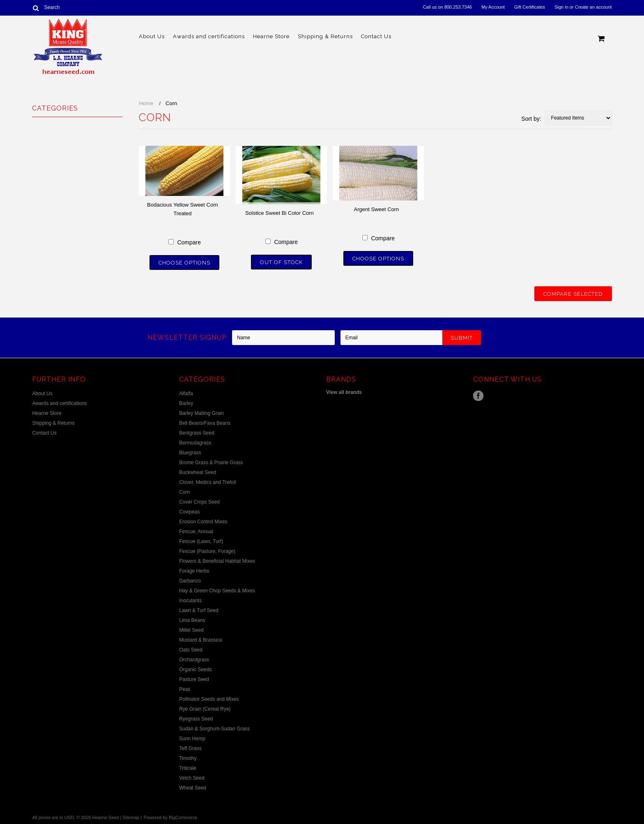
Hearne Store (271, 36)
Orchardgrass (194, 660)
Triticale (188, 768)
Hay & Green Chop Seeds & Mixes (217, 591)
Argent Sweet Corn (376, 209)
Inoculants (190, 601)
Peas (185, 689)
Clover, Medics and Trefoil (207, 482)
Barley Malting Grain (201, 413)
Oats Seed (191, 650)
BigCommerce (183, 817)
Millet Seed (191, 630)
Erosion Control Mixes (203, 522)
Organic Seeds (195, 670)
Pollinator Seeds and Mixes (209, 699)
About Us (152, 36)
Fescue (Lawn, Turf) (201, 541)
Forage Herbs (194, 571)
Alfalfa (186, 394)
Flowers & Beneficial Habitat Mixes (217, 561)
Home (146, 103)
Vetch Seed (192, 778)
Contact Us (376, 36)
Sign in (561, 7)
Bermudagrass (195, 443)
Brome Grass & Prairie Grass (211, 463)
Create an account (593, 7)
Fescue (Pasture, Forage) (207, 551)
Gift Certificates (530, 7)
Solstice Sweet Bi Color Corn (279, 213)
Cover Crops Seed (199, 502)
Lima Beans (192, 620)
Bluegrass (190, 453)
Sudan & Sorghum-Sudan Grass (214, 729)
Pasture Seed (194, 679)
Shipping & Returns (325, 36)
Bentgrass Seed (197, 433)
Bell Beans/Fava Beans (205, 423)
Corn (184, 492)
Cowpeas (189, 512)
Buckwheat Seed (198, 472)
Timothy (188, 758)
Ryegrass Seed (196, 719)
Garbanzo (190, 581)
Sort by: (531, 119)
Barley (186, 403)
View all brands (344, 392)
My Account (493, 7)
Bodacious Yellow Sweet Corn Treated (183, 209)
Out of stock (281, 262)
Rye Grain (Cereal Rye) (205, 709)
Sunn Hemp (192, 739)
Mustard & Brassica (200, 640)
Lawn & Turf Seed (199, 610)
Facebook (478, 396)
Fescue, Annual (196, 532)
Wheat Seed (193, 788)
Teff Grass (190, 748)
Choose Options (184, 263)
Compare (189, 242)
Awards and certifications (209, 36)
